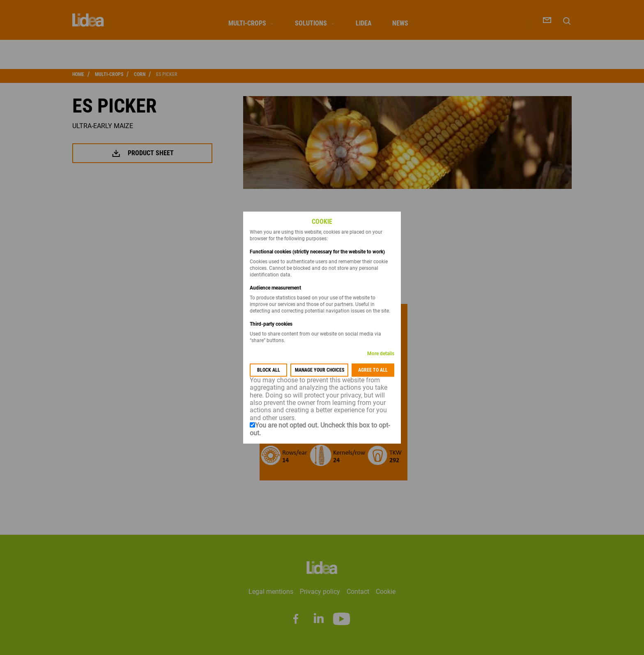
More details (381, 354)
